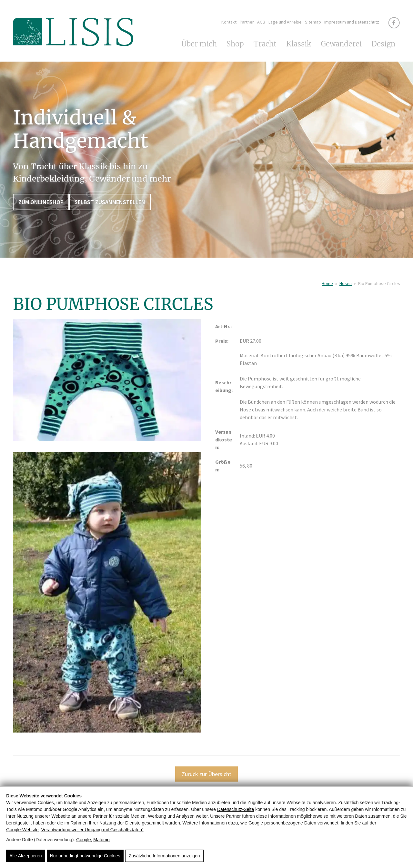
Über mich (199, 44)
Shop (235, 44)
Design (383, 44)
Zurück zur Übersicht (206, 774)
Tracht (265, 44)
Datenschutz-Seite (236, 809)
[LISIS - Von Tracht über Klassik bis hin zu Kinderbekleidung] (73, 44)
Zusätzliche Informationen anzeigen (164, 856)
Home (327, 283)
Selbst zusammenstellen (110, 202)
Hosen (346, 283)
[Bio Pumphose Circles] (107, 384)
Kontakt (229, 22)
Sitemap (313, 22)
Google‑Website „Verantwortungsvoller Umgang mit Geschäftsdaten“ (75, 830)
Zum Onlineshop (41, 202)
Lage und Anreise (285, 22)
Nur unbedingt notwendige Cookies (85, 856)
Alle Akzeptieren (25, 856)
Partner (247, 22)
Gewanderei (341, 44)
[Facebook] (394, 23)
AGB (261, 22)
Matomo (101, 840)
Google (83, 840)
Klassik (299, 44)
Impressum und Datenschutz (352, 22)
